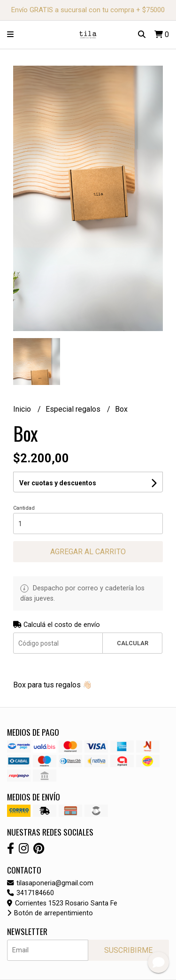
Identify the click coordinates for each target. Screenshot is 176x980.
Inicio (23, 409)
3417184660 (31, 893)
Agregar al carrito (88, 552)
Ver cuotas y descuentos (58, 483)
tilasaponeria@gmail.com (50, 883)
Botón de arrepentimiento (50, 913)
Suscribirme (128, 950)
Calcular (133, 643)
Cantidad (24, 508)
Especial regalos (74, 409)
